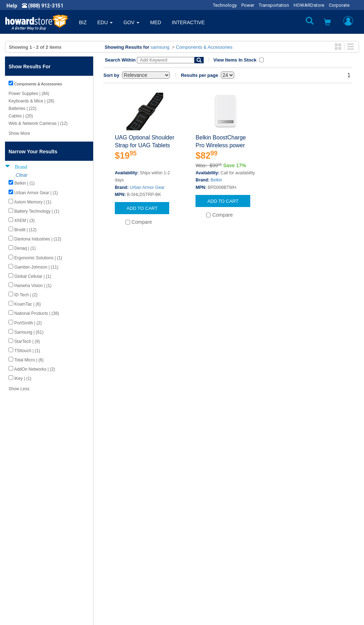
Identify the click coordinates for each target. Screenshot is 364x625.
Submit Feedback (119, 535)
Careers (20, 542)
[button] (327, 23)
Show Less (19, 389)
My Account (201, 535)
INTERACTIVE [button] (188, 22)
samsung (160, 47)
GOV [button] (131, 22)
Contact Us (200, 528)
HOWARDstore (309, 5)
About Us (21, 528)
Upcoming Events (119, 570)
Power (248, 5)
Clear (22, 175)
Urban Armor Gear (147, 187)
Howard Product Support (127, 528)
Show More (19, 133)
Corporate (339, 5)
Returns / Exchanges (211, 549)
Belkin (216, 180)
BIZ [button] (83, 22)
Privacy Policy (26, 549)
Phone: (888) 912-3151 (301, 549)
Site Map (197, 556)
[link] (248, 607)
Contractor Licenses (33, 563)
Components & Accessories (204, 47)
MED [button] (156, 22)
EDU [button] (105, 22)
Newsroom (23, 535)
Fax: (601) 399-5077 (298, 556)
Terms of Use (26, 556)
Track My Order (204, 542)
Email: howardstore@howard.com (314, 563)
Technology (225, 5)
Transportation (274, 5)
